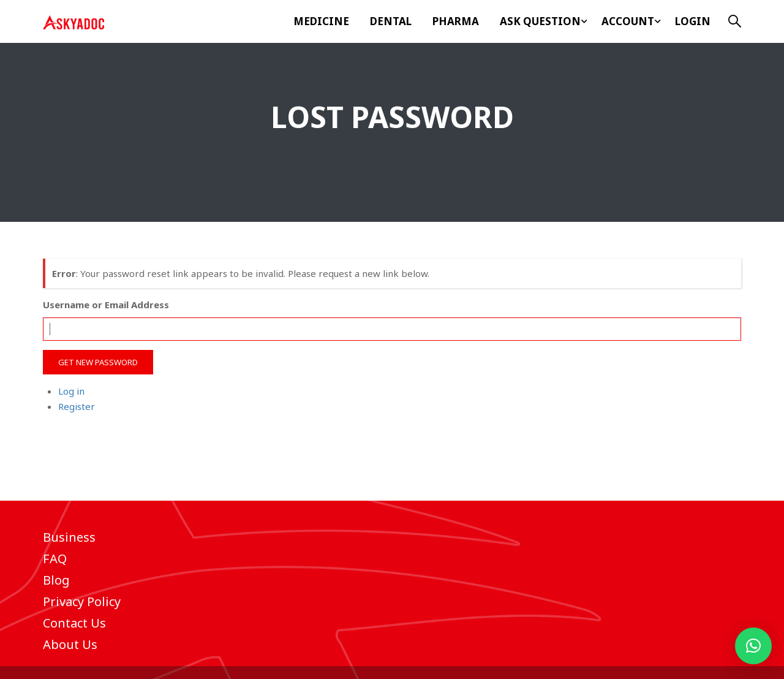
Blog (56, 580)
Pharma (456, 21)
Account (628, 21)
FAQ (55, 559)
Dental (391, 21)
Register (77, 406)
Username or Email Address (106, 305)
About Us (70, 644)
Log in (71, 391)
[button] (753, 646)
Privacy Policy (82, 601)
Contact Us (74, 623)
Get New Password (98, 362)
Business (69, 537)
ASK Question (540, 21)
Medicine (321, 21)
